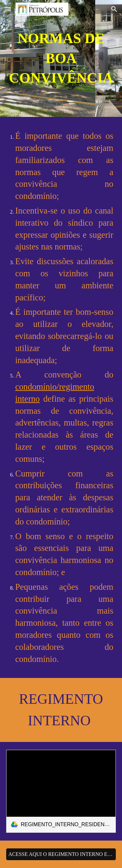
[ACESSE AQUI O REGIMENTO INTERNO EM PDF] (61, 854)
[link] (61, 791)
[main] (61, 58)
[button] (8, 9)
